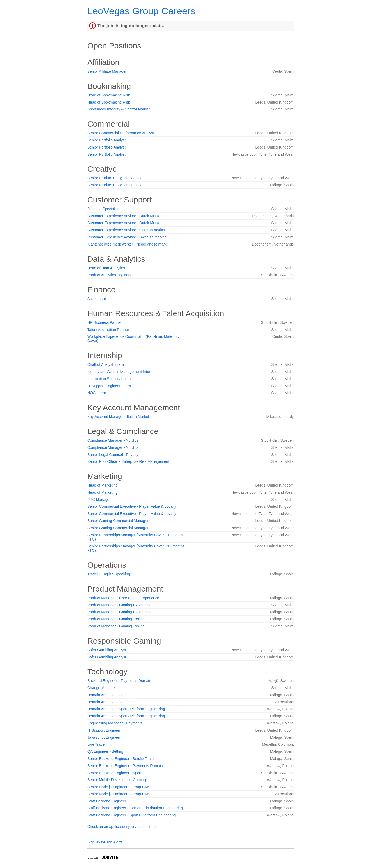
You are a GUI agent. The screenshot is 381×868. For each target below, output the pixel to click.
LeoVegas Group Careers (141, 11)
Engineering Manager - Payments (115, 723)
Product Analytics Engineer (109, 275)
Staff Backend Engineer (107, 801)
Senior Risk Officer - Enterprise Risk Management (128, 461)
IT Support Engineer (104, 730)
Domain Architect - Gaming (109, 695)
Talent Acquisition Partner (108, 330)
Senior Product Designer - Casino (115, 178)
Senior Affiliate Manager (107, 71)
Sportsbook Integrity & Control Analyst (119, 109)
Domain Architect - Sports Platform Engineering (126, 709)
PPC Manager (99, 500)
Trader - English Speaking (109, 574)
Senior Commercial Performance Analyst (121, 133)
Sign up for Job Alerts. (105, 842)
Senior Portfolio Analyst (106, 140)
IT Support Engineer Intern (109, 386)
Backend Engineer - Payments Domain (119, 681)
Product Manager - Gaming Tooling (116, 619)
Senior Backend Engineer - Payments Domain (125, 766)
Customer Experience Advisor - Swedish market (126, 237)
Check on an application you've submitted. (122, 827)
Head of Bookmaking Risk (109, 95)
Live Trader (97, 744)
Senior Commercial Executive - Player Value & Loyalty (132, 506)
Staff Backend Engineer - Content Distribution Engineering (135, 808)
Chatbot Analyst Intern (106, 364)
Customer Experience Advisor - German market (126, 230)
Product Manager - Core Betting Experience (123, 598)
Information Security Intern (109, 379)
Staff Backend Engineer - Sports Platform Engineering (131, 815)
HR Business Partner (105, 322)
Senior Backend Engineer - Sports (115, 773)
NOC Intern (97, 393)
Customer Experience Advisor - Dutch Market (124, 216)
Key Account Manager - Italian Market (118, 417)
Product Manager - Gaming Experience (119, 605)
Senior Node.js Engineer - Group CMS (119, 787)
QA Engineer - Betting (105, 751)
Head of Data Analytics (106, 268)
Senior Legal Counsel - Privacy (113, 455)
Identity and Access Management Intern (120, 372)
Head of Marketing (102, 485)
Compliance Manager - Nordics (113, 440)
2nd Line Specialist (103, 209)
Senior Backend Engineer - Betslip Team (121, 759)
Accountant (97, 299)
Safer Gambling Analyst (107, 650)
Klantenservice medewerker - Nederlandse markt (127, 244)
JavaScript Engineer (104, 737)
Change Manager (102, 688)
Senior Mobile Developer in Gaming (117, 780)
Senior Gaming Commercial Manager (118, 521)
